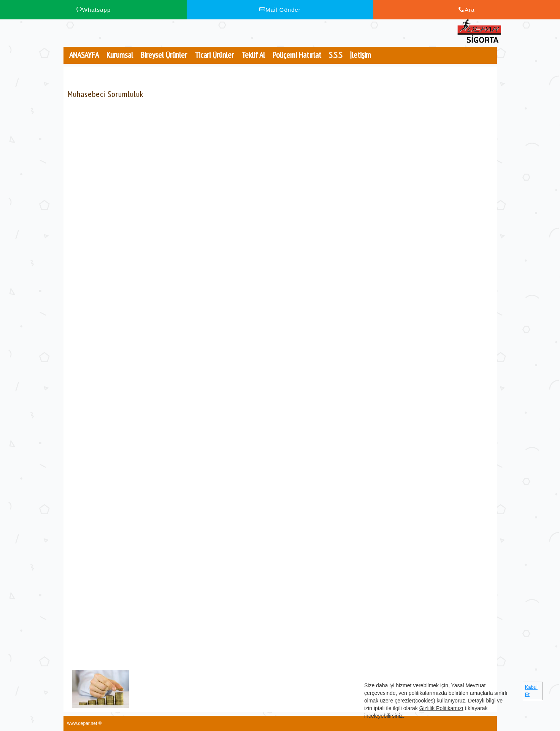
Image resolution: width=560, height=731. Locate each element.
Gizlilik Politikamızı (441, 708)
